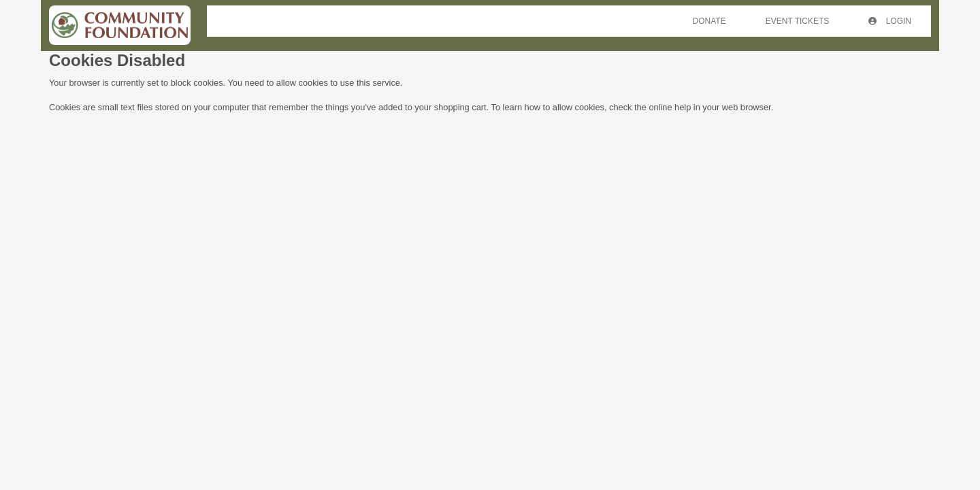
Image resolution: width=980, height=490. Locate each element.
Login (890, 21)
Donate (709, 21)
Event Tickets (798, 21)
